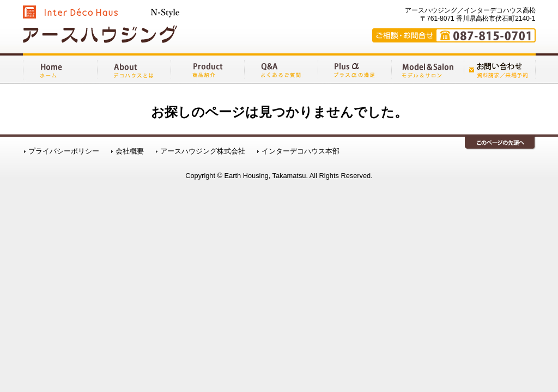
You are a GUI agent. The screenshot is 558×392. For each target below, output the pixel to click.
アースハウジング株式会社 (203, 153)
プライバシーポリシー (64, 153)
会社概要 (130, 153)
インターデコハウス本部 (301, 153)
